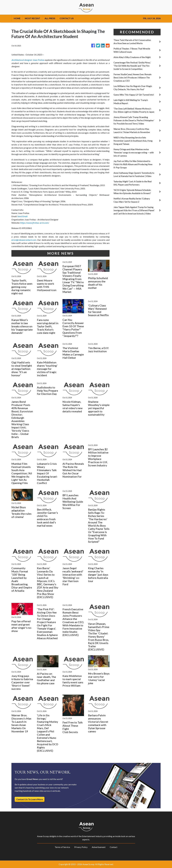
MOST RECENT (33, 18)
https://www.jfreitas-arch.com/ (35, 223)
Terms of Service (62, 847)
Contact (114, 847)
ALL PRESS (50, 18)
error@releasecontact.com (24, 240)
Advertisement (99, 847)
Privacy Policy (81, 847)
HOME (17, 18)
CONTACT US (67, 18)
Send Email (22, 216)
